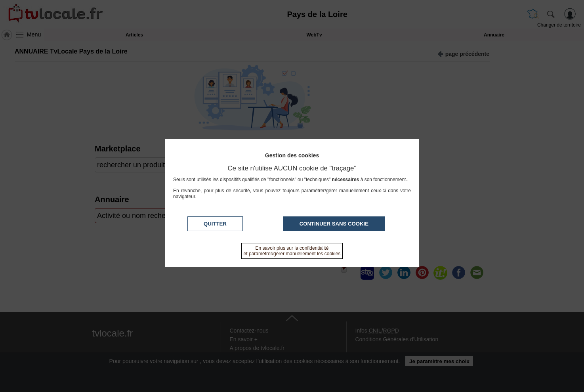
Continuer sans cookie (334, 224)
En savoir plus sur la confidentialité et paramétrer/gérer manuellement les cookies (292, 251)
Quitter (215, 224)
